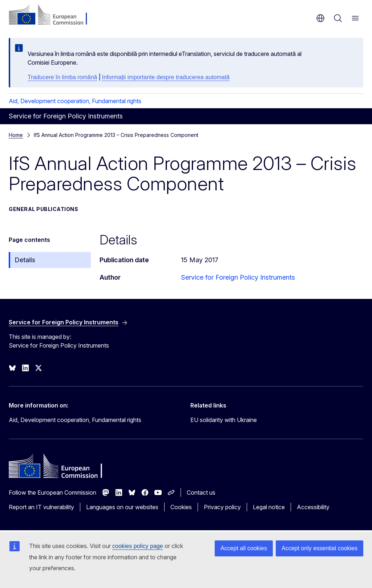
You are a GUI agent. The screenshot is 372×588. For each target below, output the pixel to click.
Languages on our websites (122, 507)
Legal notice (269, 507)
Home (16, 135)
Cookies (181, 507)
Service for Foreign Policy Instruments (238, 277)
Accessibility (313, 507)
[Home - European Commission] (53, 15)
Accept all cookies (244, 548)
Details (25, 260)
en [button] (320, 18)
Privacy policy (222, 507)
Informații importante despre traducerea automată (166, 77)
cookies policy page (138, 546)
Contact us (201, 492)
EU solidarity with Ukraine (224, 420)
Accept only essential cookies (320, 548)
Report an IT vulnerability (41, 507)
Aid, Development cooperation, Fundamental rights (75, 101)
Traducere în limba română (62, 77)
